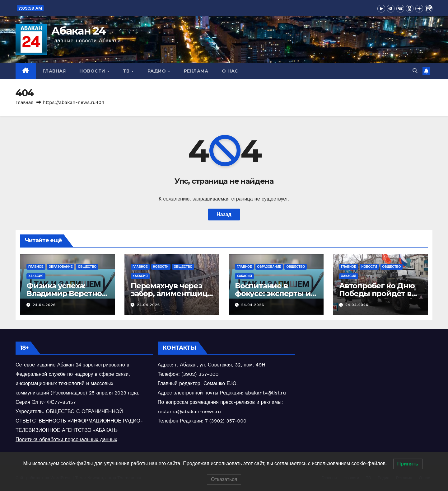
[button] (415, 71)
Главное (36, 267)
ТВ (127, 71)
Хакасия (36, 276)
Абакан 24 (79, 31)
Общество (87, 267)
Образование (61, 267)
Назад (224, 214)
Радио (157, 71)
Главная (54, 71)
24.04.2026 (44, 305)
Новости (93, 71)
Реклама (196, 71)
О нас (230, 71)
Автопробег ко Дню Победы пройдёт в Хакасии (377, 293)
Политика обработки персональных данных (66, 439)
